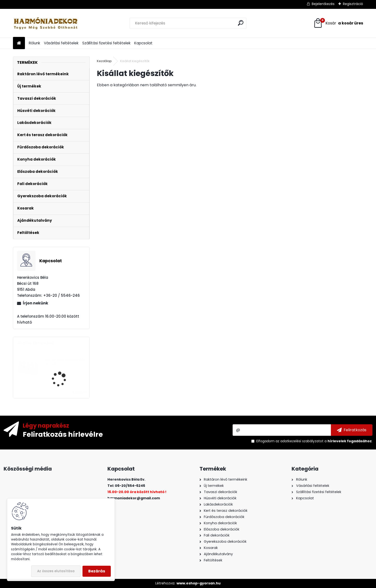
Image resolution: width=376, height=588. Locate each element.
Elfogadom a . (314, 441)
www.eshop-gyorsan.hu (199, 583)
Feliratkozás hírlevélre (63, 434)
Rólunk (34, 43)
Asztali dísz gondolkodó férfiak (65, 362)
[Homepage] (19, 43)
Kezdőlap (104, 61)
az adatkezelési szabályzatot (300, 441)
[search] (241, 23)
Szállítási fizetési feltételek (106, 43)
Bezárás (97, 571)
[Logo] (46, 23)
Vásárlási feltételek (61, 43)
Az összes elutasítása (56, 571)
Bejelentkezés (323, 4)
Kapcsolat (143, 43)
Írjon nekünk (35, 303)
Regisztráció (353, 4)
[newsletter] (352, 430)
